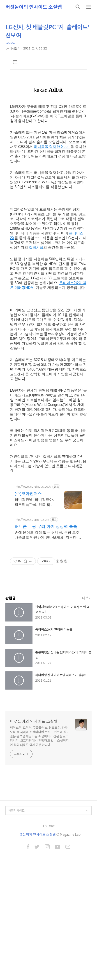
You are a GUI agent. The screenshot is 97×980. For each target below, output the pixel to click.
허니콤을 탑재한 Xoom (52, 147)
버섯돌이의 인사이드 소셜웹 (34, 7)
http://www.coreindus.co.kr (33, 486)
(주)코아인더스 (28, 494)
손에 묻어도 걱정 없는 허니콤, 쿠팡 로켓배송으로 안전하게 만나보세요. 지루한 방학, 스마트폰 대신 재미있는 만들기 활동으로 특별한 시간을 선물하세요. (48, 535)
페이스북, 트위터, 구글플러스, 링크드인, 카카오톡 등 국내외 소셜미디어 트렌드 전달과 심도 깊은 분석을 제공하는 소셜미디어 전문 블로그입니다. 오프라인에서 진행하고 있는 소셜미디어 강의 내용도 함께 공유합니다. (40, 736)
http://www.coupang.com (32, 519)
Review (10, 43)
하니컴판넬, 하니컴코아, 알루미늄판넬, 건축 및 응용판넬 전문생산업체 (35, 502)
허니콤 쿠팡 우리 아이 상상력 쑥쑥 (46, 526)
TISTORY (49, 826)
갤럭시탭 (36, 247)
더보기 (87, 598)
